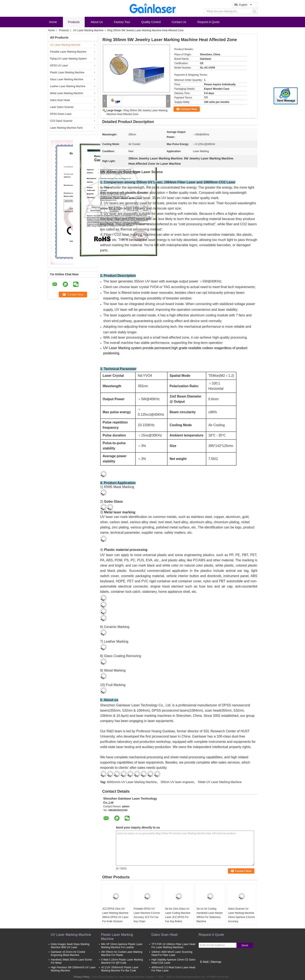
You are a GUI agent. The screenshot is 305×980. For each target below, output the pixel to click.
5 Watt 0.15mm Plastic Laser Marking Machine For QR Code (122, 961)
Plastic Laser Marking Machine (67, 72)
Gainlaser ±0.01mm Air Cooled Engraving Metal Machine (68, 953)
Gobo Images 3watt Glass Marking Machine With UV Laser (70, 946)
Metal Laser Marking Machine (67, 93)
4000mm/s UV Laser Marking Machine (132, 782)
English (245, 5)
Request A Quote (209, 22)
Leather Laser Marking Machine (68, 86)
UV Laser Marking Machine (88, 30)
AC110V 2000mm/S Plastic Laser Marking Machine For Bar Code (120, 969)
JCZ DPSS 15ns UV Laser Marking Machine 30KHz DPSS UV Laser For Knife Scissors (115, 915)
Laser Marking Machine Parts (66, 128)
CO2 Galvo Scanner (61, 121)
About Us (97, 22)
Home (53, 22)
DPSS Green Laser (61, 114)
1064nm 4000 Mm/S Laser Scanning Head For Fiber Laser (172, 953)
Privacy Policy (82, 977)
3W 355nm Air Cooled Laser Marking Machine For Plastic (122, 953)
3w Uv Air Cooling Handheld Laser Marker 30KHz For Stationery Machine (210, 915)
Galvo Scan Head (60, 100)
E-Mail (204, 962)
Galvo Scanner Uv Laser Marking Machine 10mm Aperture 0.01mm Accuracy (242, 915)
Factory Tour (122, 22)
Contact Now (189, 109)
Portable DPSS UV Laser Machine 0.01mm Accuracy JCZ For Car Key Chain (147, 915)
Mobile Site (206, 967)
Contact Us (179, 22)
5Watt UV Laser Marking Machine (220, 782)
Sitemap (216, 962)
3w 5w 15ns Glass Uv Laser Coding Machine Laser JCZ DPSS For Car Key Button (178, 915)
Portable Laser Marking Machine (68, 52)
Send (245, 945)
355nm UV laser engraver (177, 782)
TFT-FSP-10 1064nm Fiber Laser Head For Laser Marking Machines (173, 946)
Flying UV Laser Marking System (68, 59)
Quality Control (151, 22)
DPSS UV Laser (59, 66)
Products (74, 22)
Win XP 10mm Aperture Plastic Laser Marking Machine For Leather (122, 946)
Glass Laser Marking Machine (67, 79)
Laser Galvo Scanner (62, 107)
